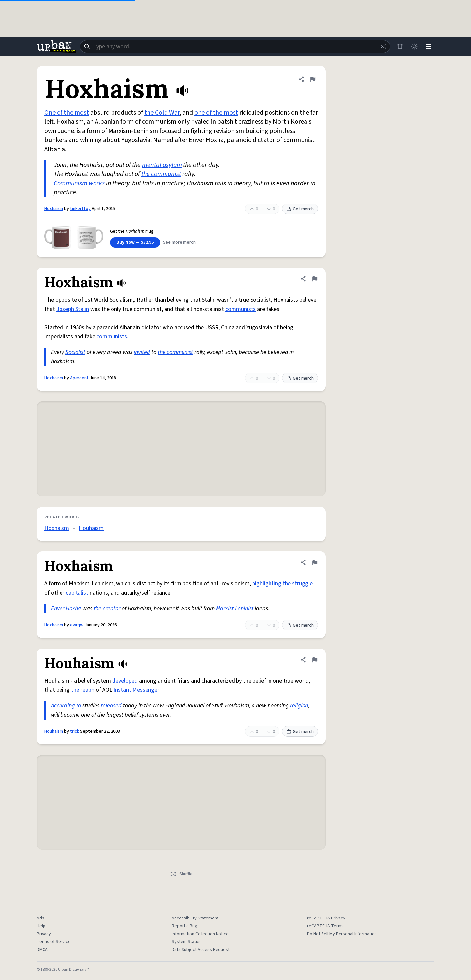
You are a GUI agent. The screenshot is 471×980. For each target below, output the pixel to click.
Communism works (79, 183)
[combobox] (235, 46)
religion (299, 706)
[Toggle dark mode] (414, 46)
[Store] (400, 46)
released (111, 706)
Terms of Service (54, 942)
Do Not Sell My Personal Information (342, 934)
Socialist (75, 352)
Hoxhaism (54, 209)
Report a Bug (184, 926)
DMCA (42, 950)
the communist (161, 174)
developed (125, 681)
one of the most (216, 113)
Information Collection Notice (200, 934)
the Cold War (162, 113)
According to (66, 706)
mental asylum (162, 165)
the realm (83, 690)
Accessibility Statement (195, 918)
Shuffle (181, 874)
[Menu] (428, 46)
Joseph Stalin (73, 309)
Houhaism (91, 528)
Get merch (300, 209)
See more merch (179, 242)
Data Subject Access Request (201, 950)
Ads (40, 918)
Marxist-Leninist (235, 608)
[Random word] (382, 46)
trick (75, 731)
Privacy (44, 934)
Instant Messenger (136, 690)
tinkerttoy (80, 209)
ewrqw (77, 625)
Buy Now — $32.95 (135, 242)
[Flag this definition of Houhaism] (315, 660)
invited (142, 352)
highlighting (267, 584)
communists (241, 309)
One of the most (67, 113)
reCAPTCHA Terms (325, 926)
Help (41, 926)
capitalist (77, 593)
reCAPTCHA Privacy (326, 918)
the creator (107, 608)
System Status (186, 942)
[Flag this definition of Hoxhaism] (313, 79)
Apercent (79, 378)
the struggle (298, 584)
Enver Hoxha (66, 608)
